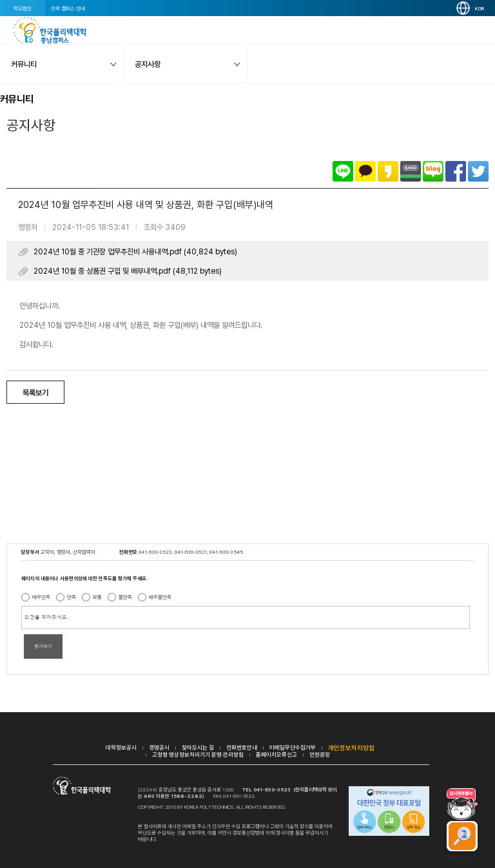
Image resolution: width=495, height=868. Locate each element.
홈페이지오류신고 (277, 754)
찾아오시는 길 (198, 747)
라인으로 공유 (343, 171)
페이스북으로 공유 (456, 171)
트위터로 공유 (478, 171)
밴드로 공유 (411, 171)
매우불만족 (160, 597)
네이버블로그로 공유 (433, 171)
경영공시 (159, 747)
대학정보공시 (121, 747)
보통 (97, 597)
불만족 (125, 597)
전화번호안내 (242, 747)
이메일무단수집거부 (293, 747)
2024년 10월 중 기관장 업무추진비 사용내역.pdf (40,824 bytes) (135, 252)
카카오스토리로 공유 (388, 171)
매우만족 (41, 597)
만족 (72, 597)
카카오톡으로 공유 (365, 171)
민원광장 (320, 754)
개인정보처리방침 (351, 748)
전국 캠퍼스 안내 (68, 8)
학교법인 (23, 8)
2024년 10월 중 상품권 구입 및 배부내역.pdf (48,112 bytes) (128, 271)
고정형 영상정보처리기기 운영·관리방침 (198, 754)
